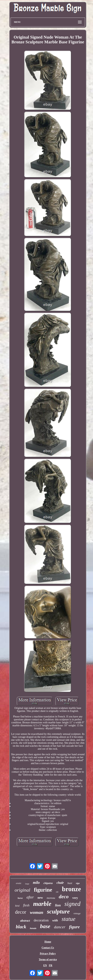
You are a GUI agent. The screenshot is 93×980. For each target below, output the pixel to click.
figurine (43, 890)
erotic (19, 883)
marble (42, 904)
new (40, 898)
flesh (26, 905)
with (55, 920)
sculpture (58, 911)
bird (17, 906)
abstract (25, 921)
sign (78, 883)
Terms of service (48, 960)
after (30, 897)
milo (36, 883)
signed (72, 904)
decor (21, 912)
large (27, 884)
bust (70, 883)
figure (74, 927)
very (75, 898)
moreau (51, 898)
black (21, 927)
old (57, 892)
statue (68, 919)
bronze (71, 889)
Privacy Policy (48, 954)
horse (20, 898)
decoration (41, 920)
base (45, 926)
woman (37, 912)
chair (60, 883)
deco (64, 897)
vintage (77, 913)
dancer (60, 927)
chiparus (48, 883)
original (22, 890)
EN (45, 965)
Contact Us (48, 948)
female (33, 928)
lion (58, 905)
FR (51, 965)
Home (48, 942)
